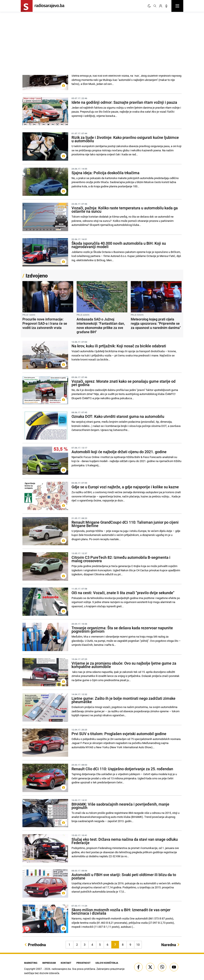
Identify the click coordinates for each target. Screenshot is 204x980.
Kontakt (67, 963)
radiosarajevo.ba (61, 969)
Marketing (30, 963)
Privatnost (84, 963)
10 (138, 945)
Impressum (49, 963)
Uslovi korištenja (108, 963)
